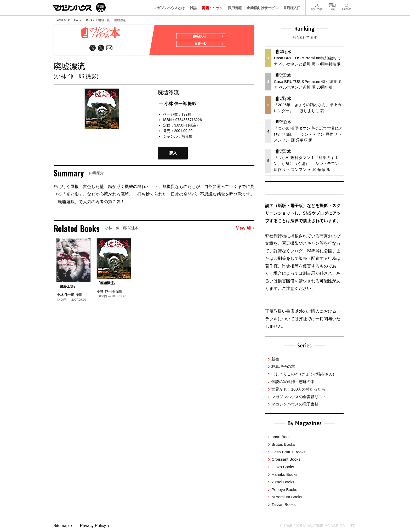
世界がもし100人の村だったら (298, 389)
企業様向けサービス (262, 8)
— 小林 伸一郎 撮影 (178, 105)
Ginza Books (283, 467)
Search (347, 5)
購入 (173, 155)
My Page (317, 5)
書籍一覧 (104, 20)
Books (90, 20)
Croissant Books (286, 459)
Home (78, 20)
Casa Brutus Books (288, 452)
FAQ (332, 5)
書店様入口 (292, 8)
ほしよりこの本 (303, 374)
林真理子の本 (283, 366)
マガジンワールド (79, 7)
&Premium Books (287, 497)
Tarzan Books (283, 504)
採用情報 (235, 8)
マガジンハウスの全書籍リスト (299, 397)
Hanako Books (284, 474)
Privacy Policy (93, 526)
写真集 (187, 138)
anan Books (282, 437)
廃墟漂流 (120, 20)
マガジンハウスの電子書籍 (295, 404)
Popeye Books (284, 490)
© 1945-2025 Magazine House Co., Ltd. (315, 526)
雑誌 (193, 8)
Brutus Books (283, 444)
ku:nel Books (283, 482)
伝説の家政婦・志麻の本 (293, 382)
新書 (275, 359)
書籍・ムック (212, 8)
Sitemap (61, 526)
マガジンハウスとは (169, 8)
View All (245, 230)
